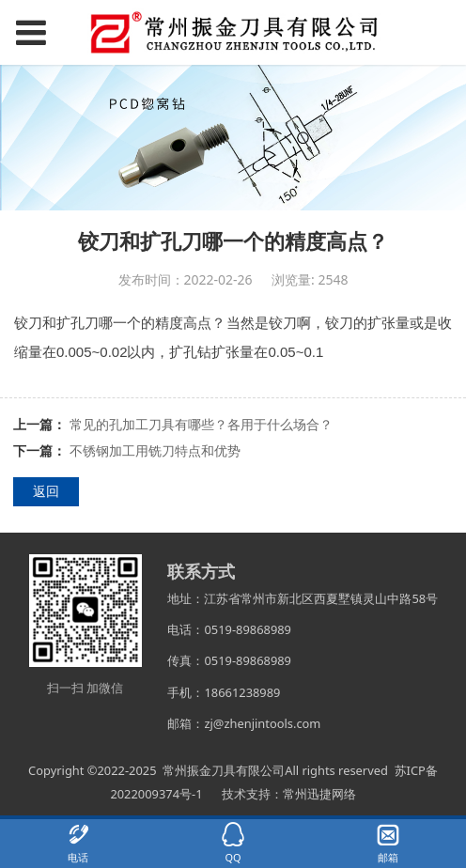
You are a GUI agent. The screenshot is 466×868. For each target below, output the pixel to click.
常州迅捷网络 (319, 794)
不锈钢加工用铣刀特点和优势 (155, 450)
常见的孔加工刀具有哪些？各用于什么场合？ (201, 424)
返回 (46, 491)
